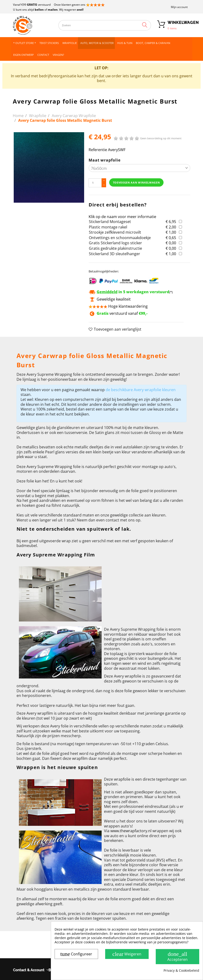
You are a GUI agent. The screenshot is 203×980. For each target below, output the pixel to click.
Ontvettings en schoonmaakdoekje (120, 238)
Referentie (98, 150)
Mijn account (179, 7)
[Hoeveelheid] (95, 183)
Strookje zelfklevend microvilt (115, 232)
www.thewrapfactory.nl (131, 831)
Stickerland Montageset (110, 222)
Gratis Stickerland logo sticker (115, 243)
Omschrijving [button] (28, 343)
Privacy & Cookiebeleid (181, 971)
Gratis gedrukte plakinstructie (115, 248)
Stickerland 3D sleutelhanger (114, 254)
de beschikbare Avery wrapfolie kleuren (141, 390)
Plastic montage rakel (108, 227)
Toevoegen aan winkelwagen (136, 182)
